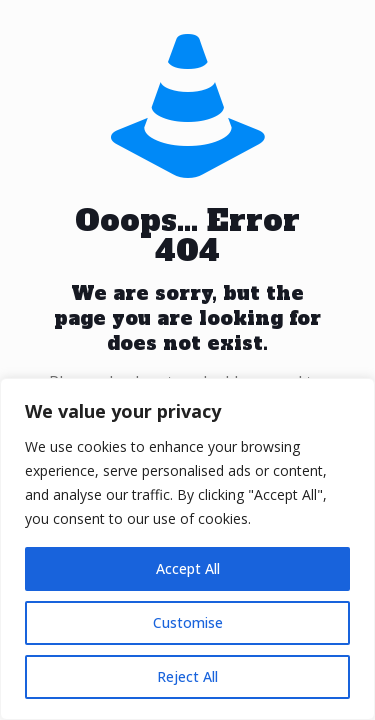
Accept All (188, 568)
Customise (188, 622)
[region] (187, 549)
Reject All (187, 676)
